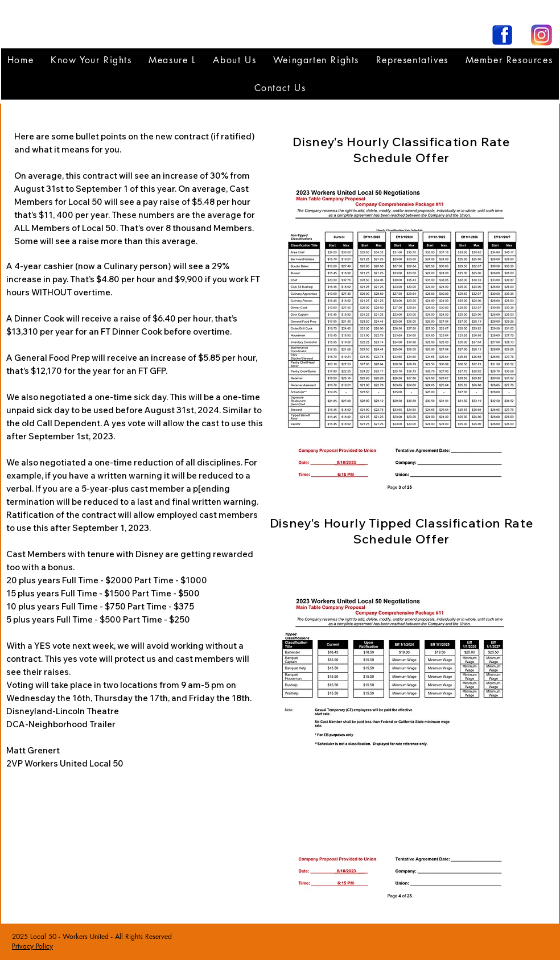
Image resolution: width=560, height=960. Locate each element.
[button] (412, 60)
